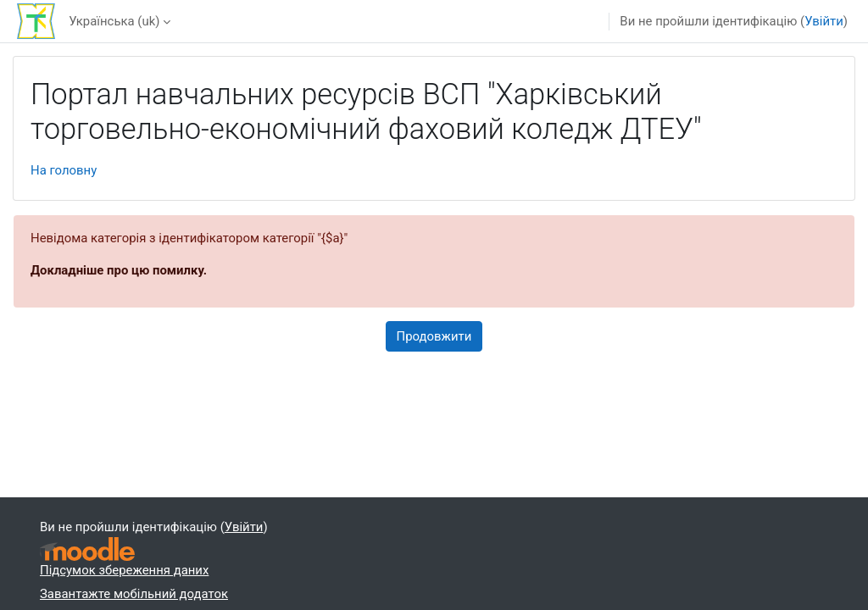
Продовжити (434, 336)
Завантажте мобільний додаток (134, 594)
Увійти (824, 21)
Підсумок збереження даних (124, 570)
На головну (64, 170)
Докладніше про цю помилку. (119, 270)
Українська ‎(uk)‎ (114, 21)
